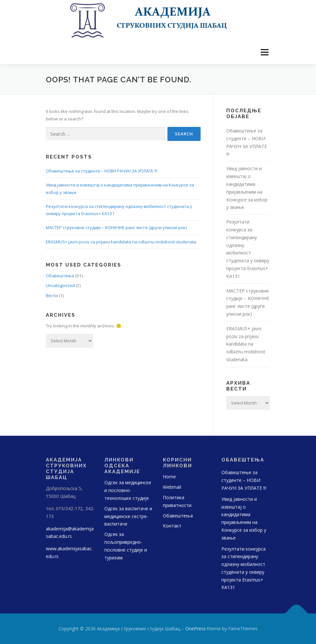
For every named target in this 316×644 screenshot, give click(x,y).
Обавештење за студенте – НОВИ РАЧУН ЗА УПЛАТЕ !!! (102, 171)
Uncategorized (60, 285)
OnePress (196, 629)
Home (169, 477)
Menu (264, 52)
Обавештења (60, 276)
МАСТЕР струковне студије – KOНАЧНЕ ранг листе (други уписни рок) (116, 227)
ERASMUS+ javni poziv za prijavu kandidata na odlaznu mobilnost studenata (121, 242)
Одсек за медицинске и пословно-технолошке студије (128, 490)
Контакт (172, 526)
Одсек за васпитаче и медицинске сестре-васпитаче (128, 516)
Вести (52, 295)
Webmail (172, 487)
